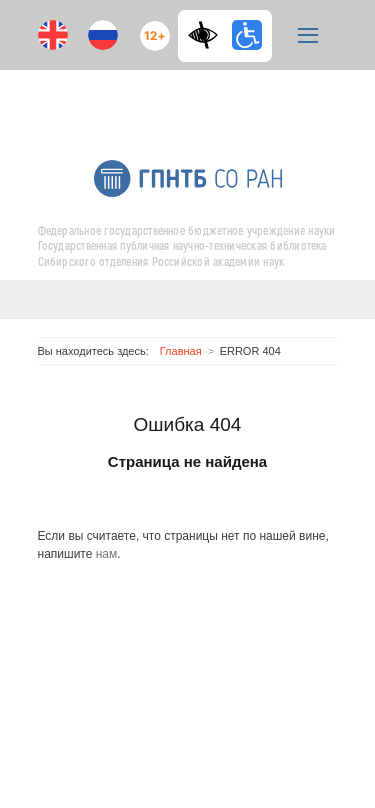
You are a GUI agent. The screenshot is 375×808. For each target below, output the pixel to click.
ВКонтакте (168, 96)
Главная (181, 351)
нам (107, 554)
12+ (150, 27)
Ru (103, 35)
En (53, 35)
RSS (205, 96)
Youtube (128, 96)
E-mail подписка (248, 105)
